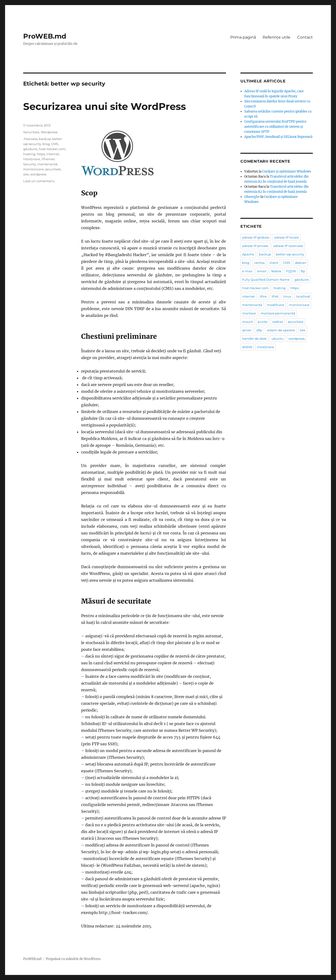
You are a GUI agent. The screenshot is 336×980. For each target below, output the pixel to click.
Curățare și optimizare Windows (287, 171)
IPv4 (263, 296)
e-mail (247, 271)
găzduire (30, 149)
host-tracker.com (52, 149)
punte (263, 322)
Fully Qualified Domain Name (266, 280)
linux (287, 296)
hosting (29, 154)
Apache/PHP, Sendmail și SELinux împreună (278, 137)
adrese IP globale (256, 237)
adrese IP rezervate (288, 246)
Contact (305, 37)
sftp (259, 330)
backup (45, 139)
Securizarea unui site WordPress (105, 106)
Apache (248, 254)
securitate (53, 169)
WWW (247, 347)
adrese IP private (255, 246)
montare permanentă (278, 313)
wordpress (38, 174)
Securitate (31, 132)
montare (249, 313)
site (26, 174)
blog (46, 144)
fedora (276, 271)
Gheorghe (252, 197)
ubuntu (278, 339)
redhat (278, 322)
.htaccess (30, 139)
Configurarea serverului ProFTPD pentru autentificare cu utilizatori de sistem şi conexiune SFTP (275, 127)
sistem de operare (281, 330)
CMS (55, 144)
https (41, 154)
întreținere (32, 159)
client (274, 263)
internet (53, 154)
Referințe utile (276, 37)
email (262, 271)
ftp (303, 271)
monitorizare (33, 169)
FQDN (291, 271)
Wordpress (49, 132)
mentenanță (47, 164)
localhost (303, 296)
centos (259, 263)
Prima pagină (243, 37)
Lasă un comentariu (39, 181)
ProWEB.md (45, 36)
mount (248, 322)
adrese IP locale (287, 237)
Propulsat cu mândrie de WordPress (73, 959)
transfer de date (254, 339)
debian (301, 263)
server (247, 330)
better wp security (290, 254)
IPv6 (275, 296)
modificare (276, 305)
